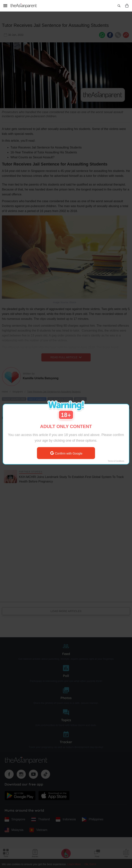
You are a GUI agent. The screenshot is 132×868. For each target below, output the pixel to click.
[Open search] (119, 6)
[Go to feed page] (24, 6)
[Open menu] (5, 6)
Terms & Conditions (116, 461)
